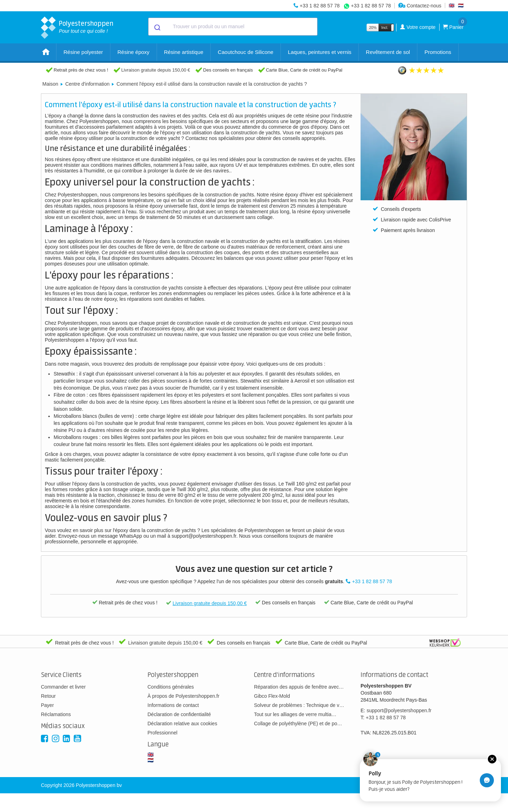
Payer (47, 705)
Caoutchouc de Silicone (246, 52)
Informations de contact (173, 705)
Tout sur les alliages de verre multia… (295, 714)
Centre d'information (87, 84)
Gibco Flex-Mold (272, 696)
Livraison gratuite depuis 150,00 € (156, 70)
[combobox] (233, 27)
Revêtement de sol (388, 52)
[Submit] (157, 27)
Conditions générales (171, 687)
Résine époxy (134, 52)
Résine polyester (83, 52)
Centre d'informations (284, 675)
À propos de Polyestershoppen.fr (183, 696)
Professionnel (162, 733)
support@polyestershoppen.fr (399, 710)
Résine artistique (184, 52)
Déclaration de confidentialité (179, 714)
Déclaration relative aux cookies (182, 724)
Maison (50, 84)
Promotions (438, 52)
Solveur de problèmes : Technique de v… (299, 705)
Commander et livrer (63, 687)
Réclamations (56, 714)
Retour (48, 696)
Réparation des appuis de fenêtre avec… (299, 687)
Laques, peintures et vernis (320, 52)
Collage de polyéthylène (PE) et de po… (298, 724)
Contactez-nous (420, 6)
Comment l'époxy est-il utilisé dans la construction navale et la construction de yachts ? (212, 84)
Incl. (385, 28)
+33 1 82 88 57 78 (319, 6)
